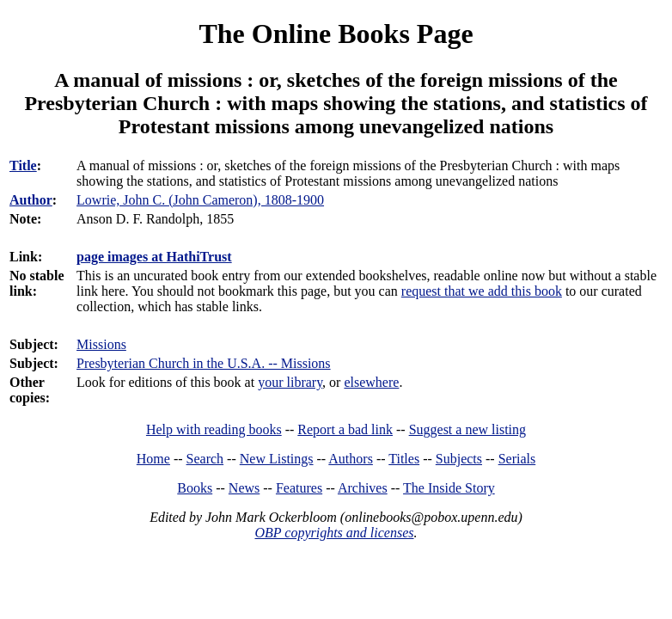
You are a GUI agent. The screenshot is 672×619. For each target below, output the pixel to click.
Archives (363, 488)
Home (153, 459)
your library (290, 382)
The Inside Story (449, 488)
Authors (351, 459)
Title (23, 165)
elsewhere (371, 382)
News (244, 488)
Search (205, 459)
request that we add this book (482, 291)
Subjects (459, 459)
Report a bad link (345, 429)
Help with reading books (214, 429)
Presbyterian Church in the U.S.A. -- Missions (204, 363)
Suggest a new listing (467, 429)
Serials (517, 459)
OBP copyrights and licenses (334, 533)
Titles (404, 459)
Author (31, 200)
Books (195, 488)
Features (299, 488)
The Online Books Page (336, 34)
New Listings (277, 459)
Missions (101, 344)
